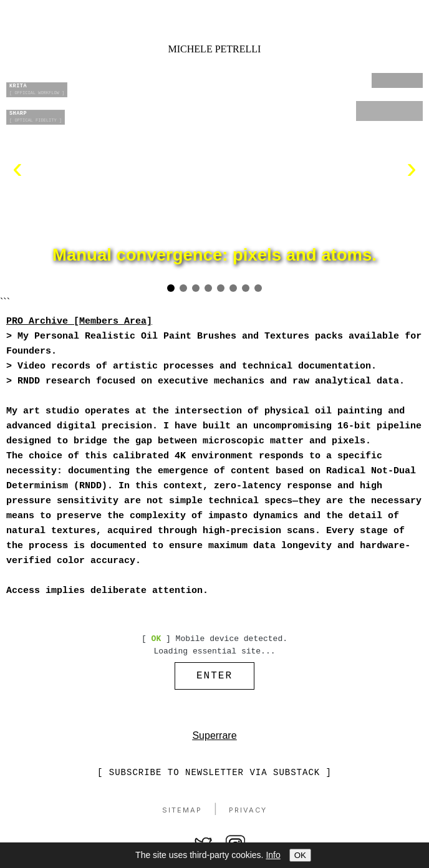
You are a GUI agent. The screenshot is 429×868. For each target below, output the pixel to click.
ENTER (214, 677)
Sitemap (182, 813)
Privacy (248, 813)
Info (273, 855)
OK (300, 855)
